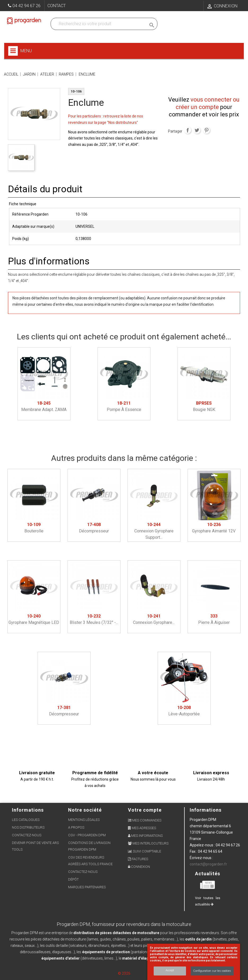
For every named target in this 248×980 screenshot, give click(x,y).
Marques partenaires (87, 887)
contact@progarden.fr (208, 864)
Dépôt (73, 879)
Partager (188, 130)
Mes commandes (145, 820)
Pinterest (206, 130)
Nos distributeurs (28, 827)
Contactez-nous (27, 835)
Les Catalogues (26, 820)
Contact (57, 6)
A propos (76, 827)
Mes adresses (142, 828)
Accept (170, 970)
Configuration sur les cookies (212, 971)
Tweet (197, 130)
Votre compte (145, 810)
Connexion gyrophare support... (154, 531)
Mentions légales (84, 820)
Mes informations (145, 836)
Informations (206, 810)
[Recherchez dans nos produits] (100, 24)
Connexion (139, 867)
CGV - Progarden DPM (87, 835)
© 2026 (124, 973)
